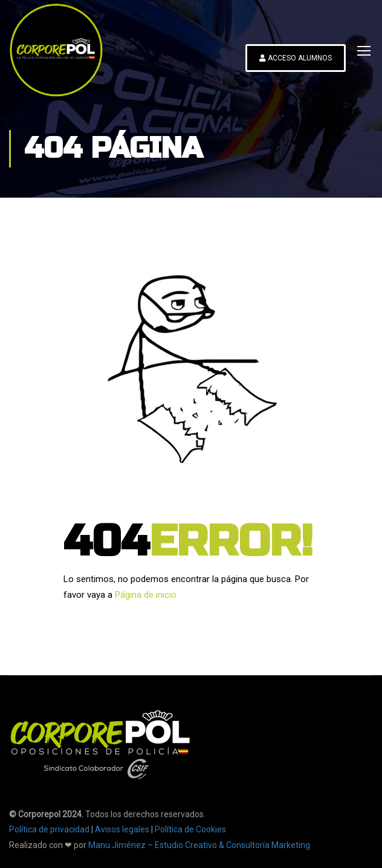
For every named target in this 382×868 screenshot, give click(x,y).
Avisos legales (122, 829)
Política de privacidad (49, 829)
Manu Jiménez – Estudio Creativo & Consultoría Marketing (199, 845)
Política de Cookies (190, 829)
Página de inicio (146, 595)
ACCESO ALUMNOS (296, 58)
